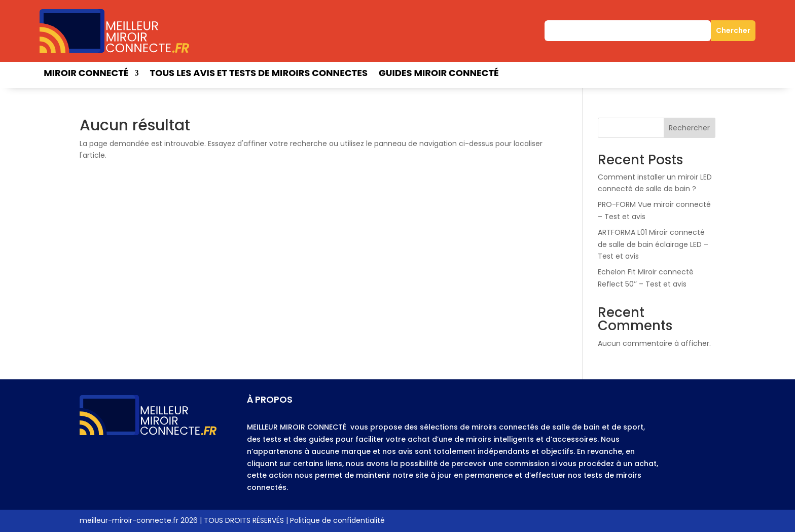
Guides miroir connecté (439, 74)
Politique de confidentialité (337, 520)
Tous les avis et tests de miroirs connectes (259, 74)
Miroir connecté (86, 74)
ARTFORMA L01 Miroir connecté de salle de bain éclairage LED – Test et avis (653, 244)
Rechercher (689, 128)
